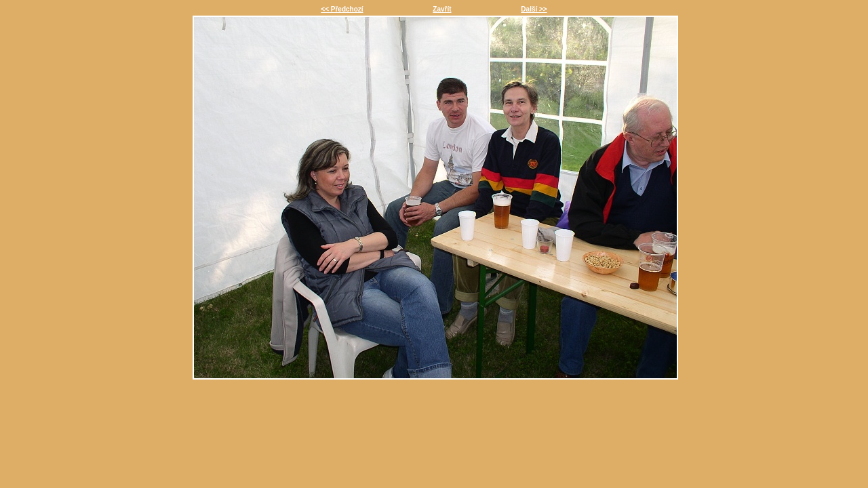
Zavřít (442, 9)
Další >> (534, 9)
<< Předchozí (342, 9)
